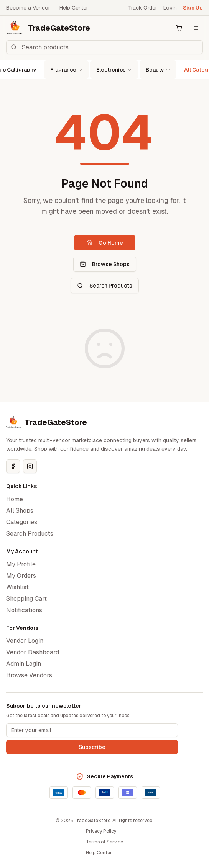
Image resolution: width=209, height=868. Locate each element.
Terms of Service (104, 842)
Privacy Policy (101, 831)
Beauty (158, 70)
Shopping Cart (26, 599)
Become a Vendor (28, 8)
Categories (22, 522)
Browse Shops (105, 264)
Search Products (105, 286)
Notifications (24, 610)
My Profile (21, 564)
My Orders (21, 576)
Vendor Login (25, 641)
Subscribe (92, 747)
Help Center (74, 8)
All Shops (20, 511)
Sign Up (193, 8)
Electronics (114, 70)
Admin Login (24, 664)
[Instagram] (30, 466)
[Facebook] (13, 466)
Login (170, 8)
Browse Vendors (29, 675)
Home (15, 499)
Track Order (143, 8)
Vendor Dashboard (33, 652)
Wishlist (17, 587)
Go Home (105, 243)
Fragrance (66, 70)
